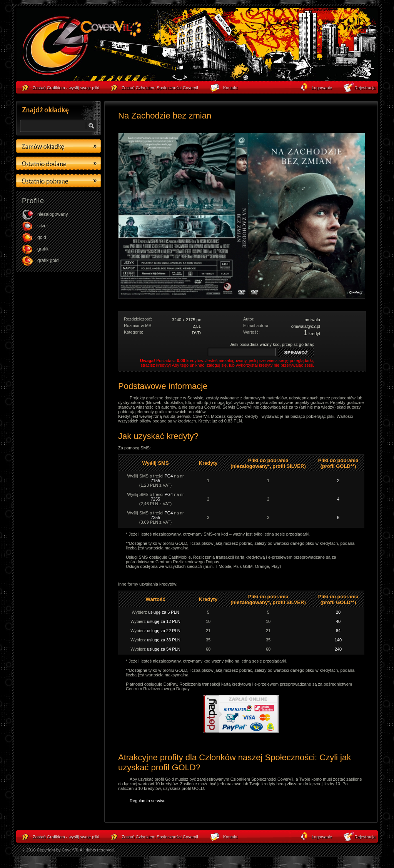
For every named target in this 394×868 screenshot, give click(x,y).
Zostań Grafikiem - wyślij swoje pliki (66, 837)
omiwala (312, 320)
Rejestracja (365, 837)
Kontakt (230, 837)
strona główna (82, 47)
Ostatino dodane (58, 163)
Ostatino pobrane (58, 181)
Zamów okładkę (58, 146)
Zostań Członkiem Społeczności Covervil (160, 837)
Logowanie (322, 837)
